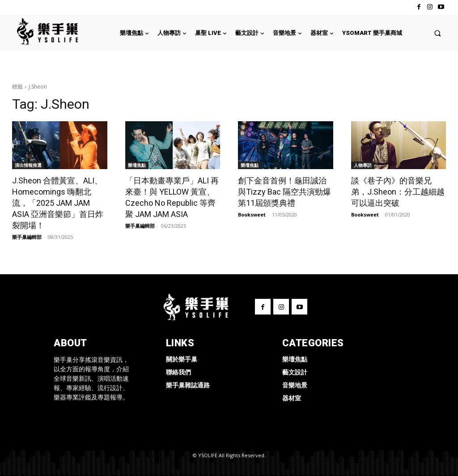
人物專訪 (363, 165)
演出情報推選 (28, 165)
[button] (438, 33)
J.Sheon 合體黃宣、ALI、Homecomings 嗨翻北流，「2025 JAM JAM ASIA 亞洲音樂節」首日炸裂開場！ (58, 203)
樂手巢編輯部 (27, 237)
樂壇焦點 (137, 165)
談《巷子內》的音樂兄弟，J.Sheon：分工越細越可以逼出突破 (398, 192)
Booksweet (252, 215)
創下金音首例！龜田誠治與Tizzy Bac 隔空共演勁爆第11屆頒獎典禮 (284, 192)
